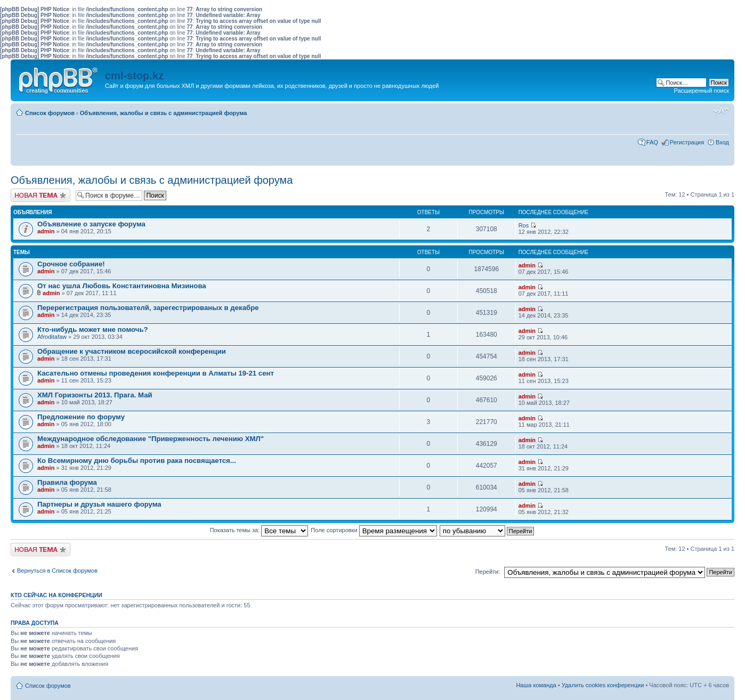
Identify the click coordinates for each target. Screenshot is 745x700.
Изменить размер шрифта (721, 111)
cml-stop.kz (134, 76)
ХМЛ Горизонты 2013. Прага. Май (95, 395)
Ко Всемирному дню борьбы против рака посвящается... (137, 461)
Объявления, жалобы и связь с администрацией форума (164, 113)
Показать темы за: (259, 530)
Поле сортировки (374, 530)
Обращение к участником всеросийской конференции (132, 351)
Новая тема (41, 195)
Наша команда (536, 685)
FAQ (652, 142)
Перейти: (488, 572)
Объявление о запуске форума (91, 224)
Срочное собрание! (71, 264)
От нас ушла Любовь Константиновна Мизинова (122, 286)
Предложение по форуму (81, 417)
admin (46, 231)
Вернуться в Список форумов (57, 571)
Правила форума (67, 482)
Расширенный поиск (701, 91)
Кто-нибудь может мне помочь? (93, 329)
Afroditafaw (52, 337)
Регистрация (687, 142)
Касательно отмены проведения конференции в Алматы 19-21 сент (156, 373)
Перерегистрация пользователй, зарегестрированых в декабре (148, 308)
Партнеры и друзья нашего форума (99, 504)
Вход (722, 142)
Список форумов (50, 113)
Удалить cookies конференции (603, 685)
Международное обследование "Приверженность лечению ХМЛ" (151, 439)
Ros (524, 225)
